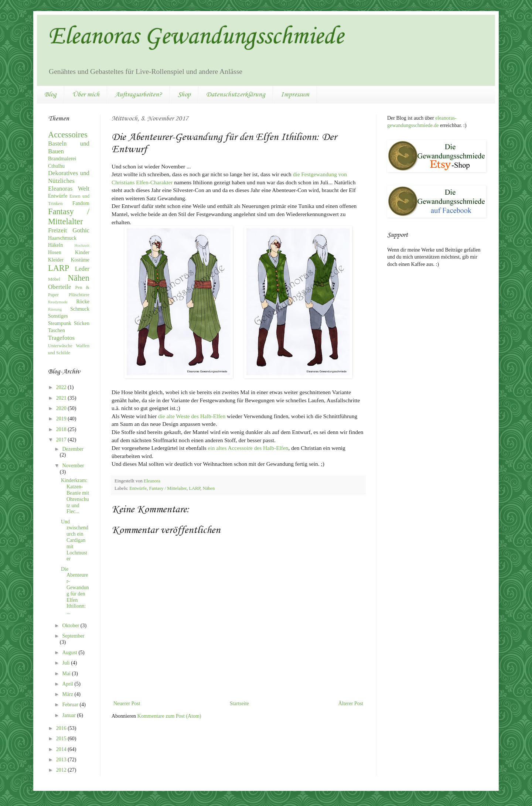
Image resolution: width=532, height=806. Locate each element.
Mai (67, 674)
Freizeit (57, 230)
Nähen (209, 488)
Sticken (82, 323)
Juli (66, 663)
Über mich (86, 95)
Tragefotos (61, 338)
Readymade (58, 302)
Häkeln (55, 245)
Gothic (81, 230)
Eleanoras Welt (69, 189)
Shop (184, 95)
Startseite (239, 703)
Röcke (83, 302)
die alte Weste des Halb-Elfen (192, 416)
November (73, 466)
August (70, 653)
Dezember (73, 449)
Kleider (56, 260)
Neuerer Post (127, 703)
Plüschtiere (79, 295)
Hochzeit (82, 245)
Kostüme (80, 260)
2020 (62, 408)
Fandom (81, 203)
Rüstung (55, 309)
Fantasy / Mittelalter (168, 488)
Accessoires (68, 135)
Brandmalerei (62, 159)
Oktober (71, 626)
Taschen (57, 330)
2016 (62, 728)
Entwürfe (138, 488)
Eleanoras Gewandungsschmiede (196, 37)
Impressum (295, 95)
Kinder (82, 252)
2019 (62, 419)
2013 (62, 760)
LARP (195, 488)
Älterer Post (351, 703)
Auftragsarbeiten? (139, 95)
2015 (62, 739)
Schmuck (80, 309)
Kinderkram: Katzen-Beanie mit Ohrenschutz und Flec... (75, 496)
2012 (62, 770)
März (68, 694)
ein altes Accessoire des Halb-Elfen (248, 448)
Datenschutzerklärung (236, 95)
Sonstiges (58, 316)
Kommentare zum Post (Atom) (169, 716)
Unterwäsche (60, 346)
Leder (82, 269)
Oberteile (59, 287)
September (73, 636)
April (68, 684)
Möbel (54, 279)
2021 (62, 398)
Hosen (55, 252)
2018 (62, 429)
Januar (69, 715)
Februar (71, 705)
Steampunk (60, 323)
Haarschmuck (62, 238)
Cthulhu (56, 166)
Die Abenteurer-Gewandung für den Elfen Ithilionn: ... (75, 591)
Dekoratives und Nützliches (69, 177)
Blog (50, 95)
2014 (62, 749)
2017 (62, 440)
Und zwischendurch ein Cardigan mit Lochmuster (75, 540)
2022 (62, 387)
